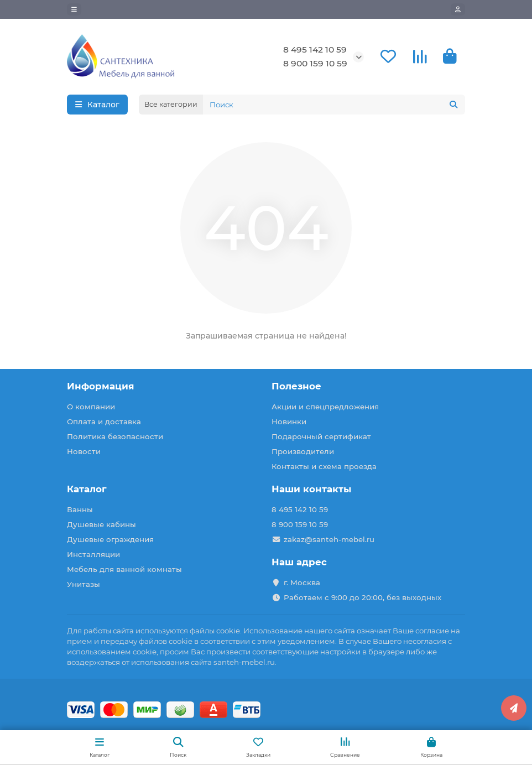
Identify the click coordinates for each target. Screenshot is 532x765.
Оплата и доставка (104, 421)
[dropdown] (74, 9)
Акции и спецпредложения (325, 407)
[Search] (334, 105)
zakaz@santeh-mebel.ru (329, 539)
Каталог (87, 489)
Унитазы (84, 584)
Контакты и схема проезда (324, 466)
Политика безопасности (115, 436)
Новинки (289, 421)
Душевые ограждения (110, 539)
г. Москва (302, 582)
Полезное (296, 386)
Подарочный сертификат (321, 436)
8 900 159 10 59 (315, 63)
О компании (91, 407)
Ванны (80, 509)
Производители (303, 451)
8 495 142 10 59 (315, 50)
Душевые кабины (101, 524)
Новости (84, 451)
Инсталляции (93, 554)
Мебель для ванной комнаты (124, 569)
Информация (101, 386)
